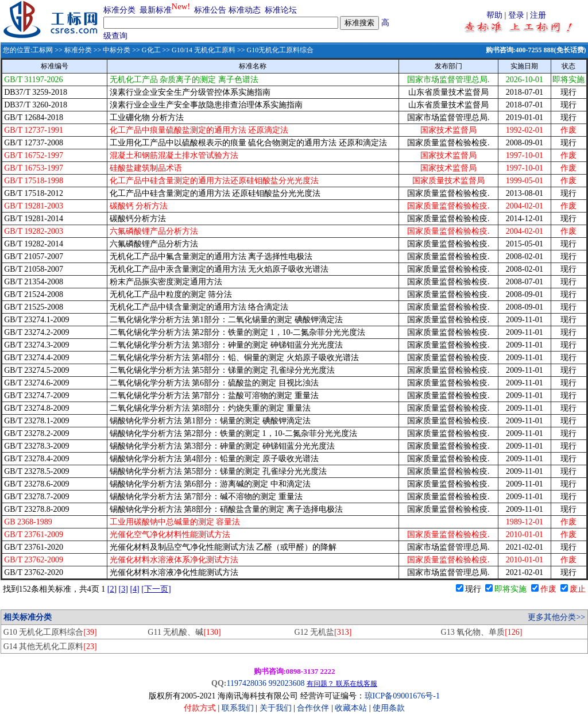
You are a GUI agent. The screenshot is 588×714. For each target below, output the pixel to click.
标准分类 (119, 10)
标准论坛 (281, 10)
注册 (538, 15)
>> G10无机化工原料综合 (274, 50)
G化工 (151, 50)
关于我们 (277, 708)
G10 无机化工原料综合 (50, 632)
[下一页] (156, 589)
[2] (112, 589)
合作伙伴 (313, 708)
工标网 (42, 50)
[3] (123, 589)
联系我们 (238, 708)
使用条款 (389, 708)
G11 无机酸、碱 (184, 632)
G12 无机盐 (323, 632)
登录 (516, 15)
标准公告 (210, 10)
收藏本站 (351, 708)
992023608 (286, 683)
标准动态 (245, 10)
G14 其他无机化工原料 (50, 647)
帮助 (494, 15)
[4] (134, 589)
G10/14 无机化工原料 (204, 50)
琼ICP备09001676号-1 (402, 696)
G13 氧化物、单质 (482, 632)
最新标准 (156, 10)
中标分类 (117, 50)
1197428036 (246, 683)
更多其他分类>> (556, 617)
